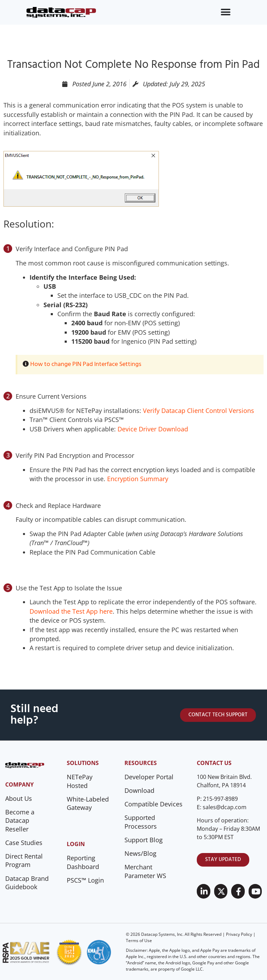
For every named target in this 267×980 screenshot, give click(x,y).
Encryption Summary (138, 479)
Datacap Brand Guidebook (27, 883)
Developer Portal (149, 777)
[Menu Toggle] (226, 12)
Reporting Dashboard (83, 862)
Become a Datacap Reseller (20, 820)
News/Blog (140, 853)
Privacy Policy (239, 934)
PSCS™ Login (85, 880)
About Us (19, 798)
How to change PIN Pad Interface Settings (86, 364)
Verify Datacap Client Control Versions (199, 411)
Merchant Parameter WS (145, 871)
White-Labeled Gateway (88, 803)
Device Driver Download (153, 429)
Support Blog (144, 840)
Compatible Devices (153, 804)
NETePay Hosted (80, 781)
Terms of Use (139, 941)
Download (139, 790)
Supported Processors (141, 822)
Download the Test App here (71, 611)
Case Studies (24, 843)
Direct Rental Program (24, 861)
